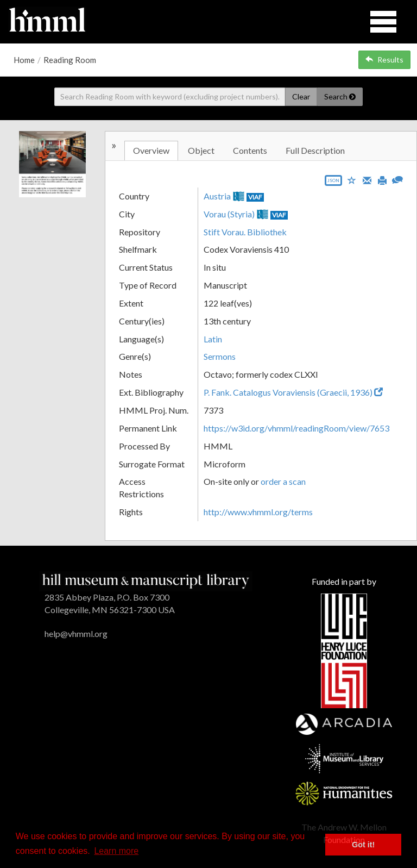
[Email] (367, 179)
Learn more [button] (116, 851)
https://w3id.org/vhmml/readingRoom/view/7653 (296, 428)
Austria (217, 196)
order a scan (283, 481)
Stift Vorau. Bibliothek (245, 232)
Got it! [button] (363, 845)
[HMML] (146, 580)
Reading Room (70, 60)
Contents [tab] (250, 150)
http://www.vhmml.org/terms (258, 512)
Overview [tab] (151, 150)
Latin (213, 339)
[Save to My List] (352, 180)
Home (24, 60)
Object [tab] (201, 150)
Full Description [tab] (315, 150)
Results (384, 60)
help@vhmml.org (76, 633)
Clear (301, 96)
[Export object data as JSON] (333, 183)
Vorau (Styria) (229, 214)
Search (340, 96)
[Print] (382, 179)
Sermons (220, 356)
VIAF (255, 197)
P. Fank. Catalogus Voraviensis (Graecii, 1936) (293, 392)
